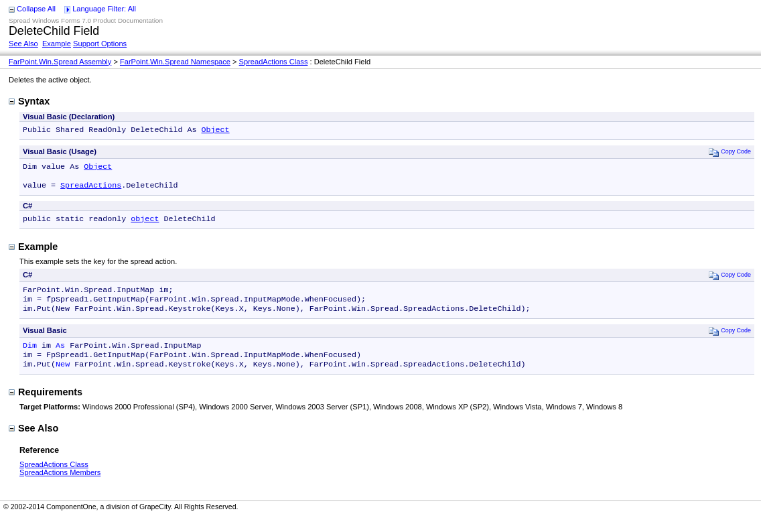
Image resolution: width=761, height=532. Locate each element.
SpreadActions (91, 190)
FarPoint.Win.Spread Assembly (60, 62)
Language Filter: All (104, 9)
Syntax (29, 101)
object (145, 225)
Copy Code (730, 153)
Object (215, 131)
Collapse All (36, 9)
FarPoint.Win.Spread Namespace (175, 62)
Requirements (46, 407)
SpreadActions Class (274, 62)
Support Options (100, 44)
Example (57, 44)
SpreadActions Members (60, 487)
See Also (23, 44)
